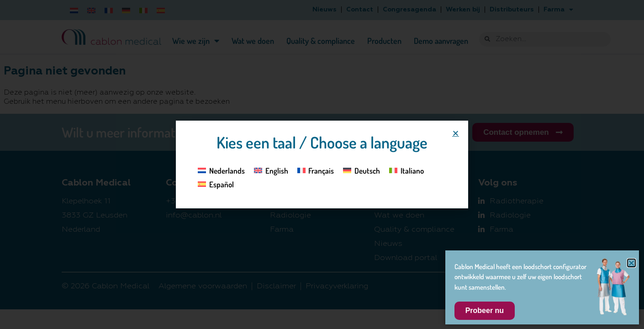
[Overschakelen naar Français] (316, 170)
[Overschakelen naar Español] (216, 184)
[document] (322, 164)
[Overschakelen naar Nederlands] (221, 170)
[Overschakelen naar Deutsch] (362, 170)
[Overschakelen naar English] (271, 170)
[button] (456, 133)
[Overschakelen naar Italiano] (406, 170)
